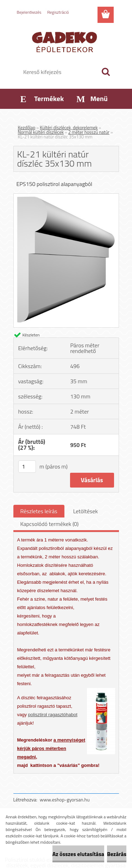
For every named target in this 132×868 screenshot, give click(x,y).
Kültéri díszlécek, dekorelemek (69, 128)
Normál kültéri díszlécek (41, 132)
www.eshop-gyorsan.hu (65, 799)
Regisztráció (58, 12)
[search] (106, 72)
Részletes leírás (39, 511)
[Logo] (66, 41)
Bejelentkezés (29, 12)
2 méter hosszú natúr (89, 132)
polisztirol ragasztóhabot (53, 715)
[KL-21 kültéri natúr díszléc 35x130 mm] (66, 197)
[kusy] (27, 467)
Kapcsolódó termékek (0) (50, 524)
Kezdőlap (27, 128)
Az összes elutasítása (78, 854)
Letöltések (86, 511)
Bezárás (117, 854)
